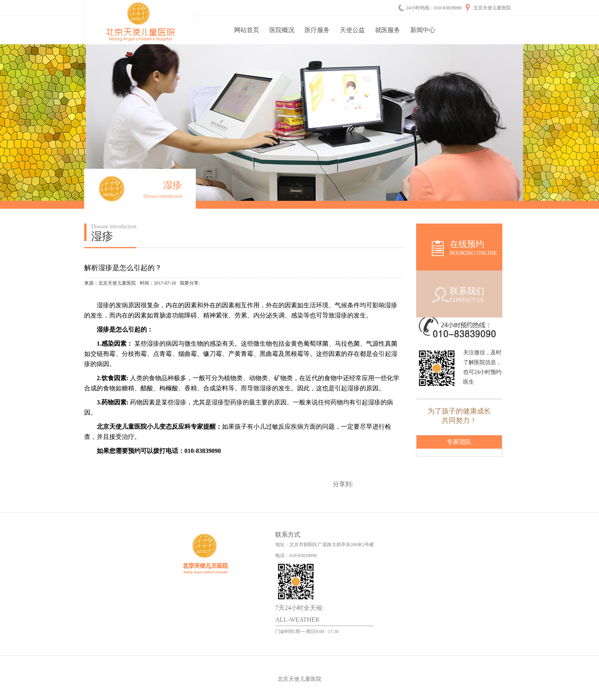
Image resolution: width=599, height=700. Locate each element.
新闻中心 (423, 30)
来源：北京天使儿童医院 (110, 283)
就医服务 (388, 30)
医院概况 (282, 30)
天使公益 (352, 30)
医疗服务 (317, 30)
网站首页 (247, 30)
